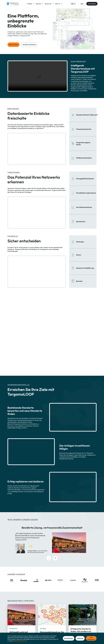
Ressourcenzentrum (81, 630)
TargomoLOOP (45, 627)
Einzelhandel (62, 627)
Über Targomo (79, 627)
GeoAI (43, 630)
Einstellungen (69, 638)
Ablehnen (80, 638)
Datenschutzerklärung (20, 641)
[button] (49, 508)
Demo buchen (13, 45)
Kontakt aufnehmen (29, 45)
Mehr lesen (13, 596)
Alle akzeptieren (91, 638)
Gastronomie (62, 630)
